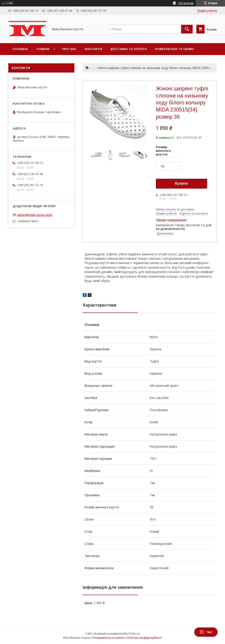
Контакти (93, 49)
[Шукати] (187, 29)
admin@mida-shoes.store (35, 215)
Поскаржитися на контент (108, 638)
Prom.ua (134, 634)
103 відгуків (186, 3)
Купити (182, 183)
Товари (43, 49)
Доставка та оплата (128, 49)
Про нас (69, 49)
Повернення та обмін (174, 49)
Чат (206, 632)
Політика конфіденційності (144, 638)
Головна (20, 49)
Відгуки (19, 61)
